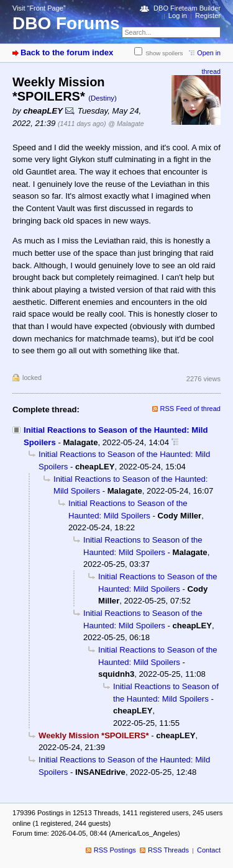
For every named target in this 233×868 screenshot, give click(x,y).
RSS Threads (168, 850)
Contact (209, 850)
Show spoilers (164, 53)
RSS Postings (115, 850)
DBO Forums (66, 23)
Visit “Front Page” (39, 8)
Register (208, 16)
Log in (178, 16)
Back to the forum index (67, 52)
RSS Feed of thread (191, 409)
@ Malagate (126, 124)
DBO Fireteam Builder (187, 8)
